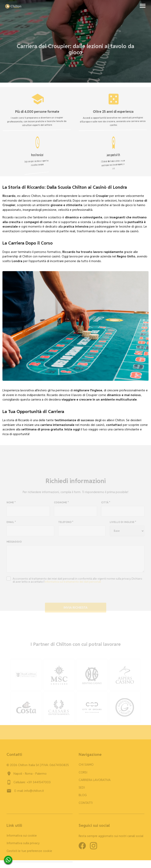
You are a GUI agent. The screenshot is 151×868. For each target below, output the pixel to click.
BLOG (83, 798)
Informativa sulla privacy (23, 846)
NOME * (11, 506)
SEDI (82, 791)
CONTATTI (86, 806)
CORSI (83, 775)
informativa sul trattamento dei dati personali (73, 585)
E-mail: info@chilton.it (29, 794)
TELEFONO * (66, 525)
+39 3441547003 (39, 785)
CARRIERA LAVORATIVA (95, 783)
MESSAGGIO (14, 545)
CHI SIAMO (86, 768)
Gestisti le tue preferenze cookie (29, 854)
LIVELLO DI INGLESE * (123, 525)
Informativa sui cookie (22, 839)
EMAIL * (11, 525)
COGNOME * (61, 506)
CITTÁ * (106, 506)
